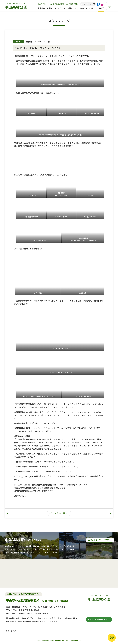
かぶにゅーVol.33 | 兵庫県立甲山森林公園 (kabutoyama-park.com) (44, 485)
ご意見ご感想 (72, 4)
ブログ (101, 8)
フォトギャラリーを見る (99, 540)
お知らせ (84, 8)
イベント (93, 8)
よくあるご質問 (57, 4)
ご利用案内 (41, 8)
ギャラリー (43, 4)
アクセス (62, 8)
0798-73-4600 (57, 601)
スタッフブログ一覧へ (58, 513)
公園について (73, 8)
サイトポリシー (12, 631)
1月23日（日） (27, 477)
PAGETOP (112, 638)
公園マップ (51, 8)
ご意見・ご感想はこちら (98, 619)
